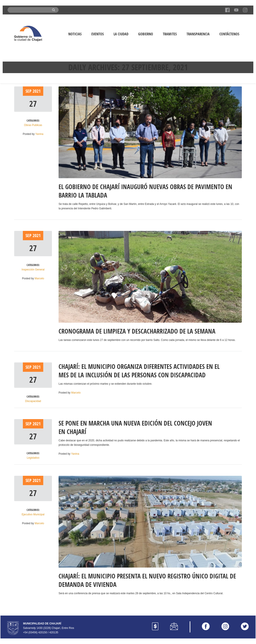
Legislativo (33, 458)
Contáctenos (229, 34)
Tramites (170, 34)
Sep (29, 91)
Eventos (98, 34)
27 (33, 104)
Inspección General (33, 270)
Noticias (75, 34)
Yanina (39, 134)
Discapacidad (33, 401)
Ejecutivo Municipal (33, 514)
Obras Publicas (33, 125)
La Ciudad (121, 34)
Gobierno (146, 34)
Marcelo (39, 278)
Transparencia (198, 34)
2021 (37, 91)
